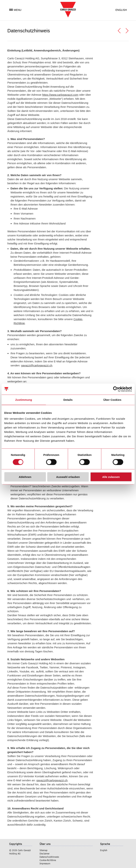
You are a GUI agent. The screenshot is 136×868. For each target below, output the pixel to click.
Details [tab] (68, 400)
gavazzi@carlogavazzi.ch (37, 365)
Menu (15, 10)
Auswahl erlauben (68, 477)
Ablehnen (25, 477)
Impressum (45, 863)
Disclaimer (45, 853)
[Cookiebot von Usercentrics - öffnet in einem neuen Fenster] (116, 389)
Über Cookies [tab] (112, 400)
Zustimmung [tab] (24, 400)
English (121, 10)
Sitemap (44, 850)
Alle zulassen (111, 477)
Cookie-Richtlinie (48, 860)
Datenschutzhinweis (49, 857)
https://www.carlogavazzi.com (60, 95)
